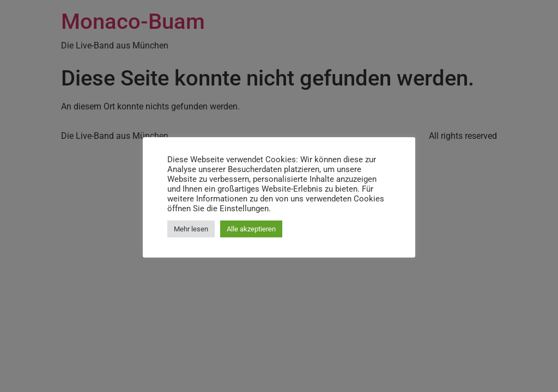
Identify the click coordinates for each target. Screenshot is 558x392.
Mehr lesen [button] (191, 229)
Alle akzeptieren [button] (251, 229)
